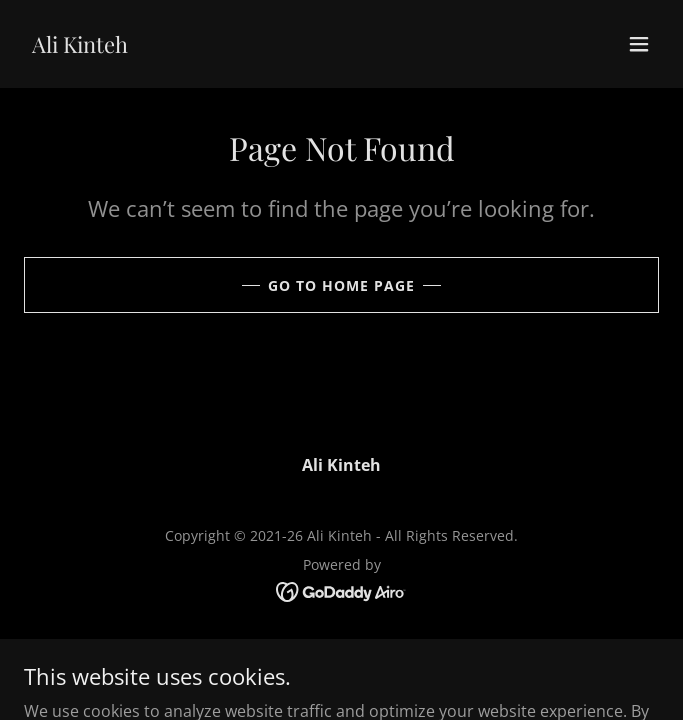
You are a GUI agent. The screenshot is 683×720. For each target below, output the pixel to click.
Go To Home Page (341, 285)
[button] (639, 44)
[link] (80, 47)
